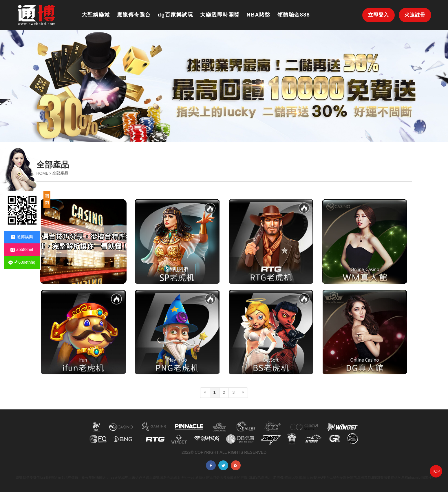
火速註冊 (415, 15)
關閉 (47, 199)
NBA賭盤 (258, 15)
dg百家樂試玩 (176, 15)
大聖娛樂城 (96, 15)
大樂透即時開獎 (220, 15)
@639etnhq (22, 262)
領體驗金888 (294, 15)
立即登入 (378, 15)
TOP (436, 471)
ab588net (22, 250)
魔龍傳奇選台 (134, 15)
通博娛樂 (22, 237)
